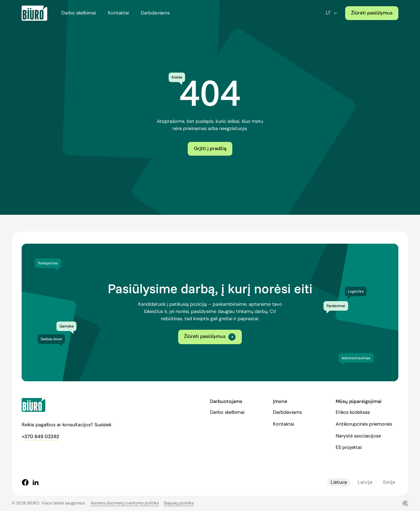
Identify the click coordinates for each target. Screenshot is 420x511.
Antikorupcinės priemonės (364, 424)
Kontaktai (118, 13)
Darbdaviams (155, 13)
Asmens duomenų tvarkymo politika (125, 503)
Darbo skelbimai (79, 13)
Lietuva (339, 482)
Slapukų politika (179, 503)
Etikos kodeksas (353, 412)
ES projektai (349, 447)
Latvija (365, 482)
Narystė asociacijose (358, 436)
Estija (389, 482)
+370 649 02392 (40, 437)
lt (332, 13)
